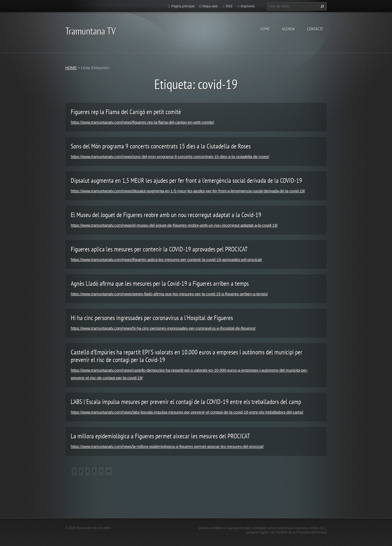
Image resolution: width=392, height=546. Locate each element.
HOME (265, 29)
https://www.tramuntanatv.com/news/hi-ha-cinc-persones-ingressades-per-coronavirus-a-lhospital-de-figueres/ (163, 328)
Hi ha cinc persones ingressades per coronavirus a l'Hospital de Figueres (152, 318)
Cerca (321, 6)
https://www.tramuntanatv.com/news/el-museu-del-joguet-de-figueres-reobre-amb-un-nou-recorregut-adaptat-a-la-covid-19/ (174, 225)
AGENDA (289, 29)
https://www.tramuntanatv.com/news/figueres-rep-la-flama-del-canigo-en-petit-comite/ (143, 122)
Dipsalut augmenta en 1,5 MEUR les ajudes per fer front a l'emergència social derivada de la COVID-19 (186, 181)
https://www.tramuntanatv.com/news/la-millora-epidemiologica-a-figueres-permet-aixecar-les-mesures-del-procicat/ (167, 447)
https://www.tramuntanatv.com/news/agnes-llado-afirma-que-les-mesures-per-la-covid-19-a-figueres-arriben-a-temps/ (169, 294)
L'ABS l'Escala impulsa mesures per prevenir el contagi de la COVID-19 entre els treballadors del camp (186, 402)
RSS (229, 6)
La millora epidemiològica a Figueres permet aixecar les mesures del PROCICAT (160, 436)
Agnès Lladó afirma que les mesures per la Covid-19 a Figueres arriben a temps (160, 283)
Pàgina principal (183, 6)
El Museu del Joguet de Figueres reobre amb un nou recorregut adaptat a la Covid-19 (166, 215)
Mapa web (210, 6)
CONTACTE (315, 29)
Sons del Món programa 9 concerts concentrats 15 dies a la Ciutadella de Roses (161, 146)
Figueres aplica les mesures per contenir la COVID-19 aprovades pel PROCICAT (159, 249)
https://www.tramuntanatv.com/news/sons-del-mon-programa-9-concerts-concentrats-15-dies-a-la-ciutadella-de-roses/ (170, 157)
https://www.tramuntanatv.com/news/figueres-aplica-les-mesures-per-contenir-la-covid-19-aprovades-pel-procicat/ (166, 260)
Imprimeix (248, 6)
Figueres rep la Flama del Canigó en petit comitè (126, 112)
